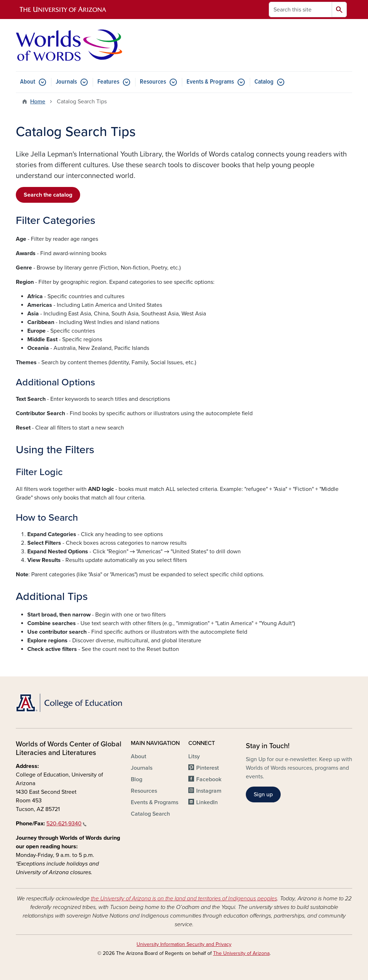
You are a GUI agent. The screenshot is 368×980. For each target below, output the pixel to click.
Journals (66, 82)
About (28, 82)
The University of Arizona (241, 953)
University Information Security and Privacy (184, 944)
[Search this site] (300, 10)
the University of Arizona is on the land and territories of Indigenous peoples (184, 899)
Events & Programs (210, 82)
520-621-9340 (66, 824)
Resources (153, 82)
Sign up (263, 794)
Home (38, 102)
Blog (137, 779)
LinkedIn (207, 802)
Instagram (209, 791)
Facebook (209, 779)
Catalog (264, 82)
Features (108, 82)
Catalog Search (150, 814)
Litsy (194, 756)
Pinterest (208, 768)
